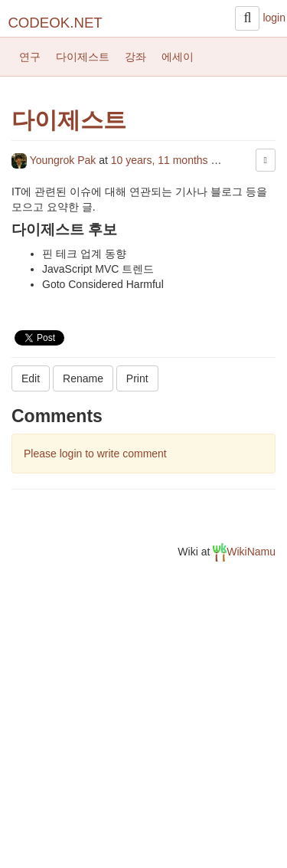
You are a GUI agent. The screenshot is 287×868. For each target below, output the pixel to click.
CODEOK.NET (55, 23)
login (274, 18)
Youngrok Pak (55, 160)
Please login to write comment (95, 454)
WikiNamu (244, 552)
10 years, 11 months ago (170, 160)
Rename (83, 378)
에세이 (178, 57)
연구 (30, 57)
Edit (31, 378)
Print (137, 378)
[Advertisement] (143, 721)
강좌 (135, 57)
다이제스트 (83, 57)
